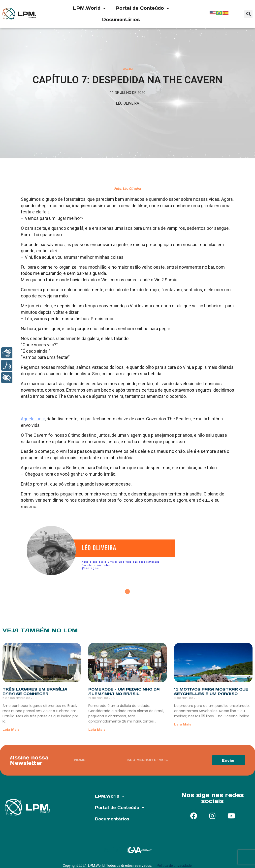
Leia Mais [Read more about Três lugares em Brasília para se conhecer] (11, 730)
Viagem (128, 69)
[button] (248, 14)
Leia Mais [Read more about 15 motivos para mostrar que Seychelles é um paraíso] (183, 724)
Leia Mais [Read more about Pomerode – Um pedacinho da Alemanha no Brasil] (97, 730)
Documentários (121, 19)
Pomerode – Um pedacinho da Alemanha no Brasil (124, 691)
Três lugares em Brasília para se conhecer (35, 691)
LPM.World (89, 8)
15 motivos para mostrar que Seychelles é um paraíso (211, 691)
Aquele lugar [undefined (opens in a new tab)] (33, 419)
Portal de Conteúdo (142, 8)
